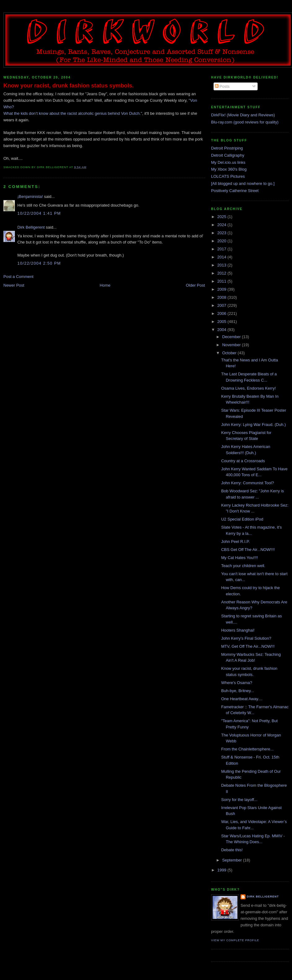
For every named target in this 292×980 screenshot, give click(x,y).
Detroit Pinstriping (227, 148)
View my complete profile (235, 940)
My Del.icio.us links (228, 162)
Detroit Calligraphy (228, 155)
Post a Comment (18, 277)
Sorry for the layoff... (239, 800)
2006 (222, 313)
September (233, 860)
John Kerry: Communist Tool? (247, 483)
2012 (222, 273)
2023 (222, 233)
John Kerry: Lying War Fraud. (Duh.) (253, 425)
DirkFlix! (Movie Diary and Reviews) (243, 115)
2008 (222, 297)
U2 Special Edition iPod (242, 519)
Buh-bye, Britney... (237, 691)
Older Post (195, 285)
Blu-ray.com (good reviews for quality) (245, 122)
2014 (222, 257)
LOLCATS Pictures (228, 176)
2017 (222, 249)
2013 (222, 265)
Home (105, 285)
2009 (222, 289)
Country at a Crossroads (243, 461)
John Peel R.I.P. (235, 541)
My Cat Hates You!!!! (239, 558)
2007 (222, 305)
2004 (222, 330)
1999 (222, 870)
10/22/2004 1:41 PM (39, 213)
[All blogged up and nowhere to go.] (243, 183)
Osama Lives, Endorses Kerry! (248, 388)
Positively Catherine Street (235, 191)
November (232, 345)
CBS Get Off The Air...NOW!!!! (248, 550)
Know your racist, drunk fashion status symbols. (69, 86)
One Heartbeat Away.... (242, 699)
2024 (222, 225)
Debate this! (232, 850)
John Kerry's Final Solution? (246, 638)
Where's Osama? (237, 683)
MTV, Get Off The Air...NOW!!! (248, 646)
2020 (222, 241)
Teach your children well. (243, 566)
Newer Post (14, 285)
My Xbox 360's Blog (229, 169)
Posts (222, 86)
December (232, 337)
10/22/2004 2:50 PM (39, 263)
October (230, 353)
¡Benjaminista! (30, 197)
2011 (222, 281)
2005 (222, 322)
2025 (222, 217)
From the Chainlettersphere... (247, 749)
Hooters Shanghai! (238, 630)
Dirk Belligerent (31, 227)
